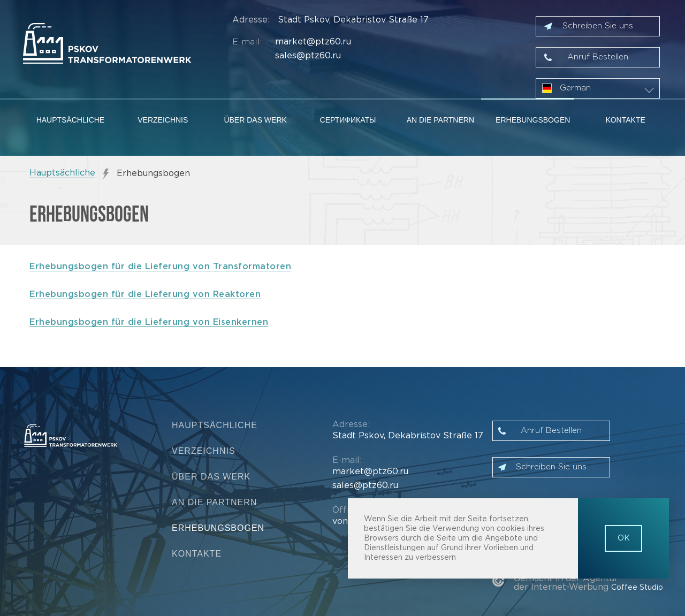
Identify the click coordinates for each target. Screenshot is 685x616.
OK (624, 538)
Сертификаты (348, 120)
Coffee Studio (637, 588)
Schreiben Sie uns (598, 26)
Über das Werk (255, 120)
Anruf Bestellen (598, 57)
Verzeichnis (163, 120)
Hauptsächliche (71, 120)
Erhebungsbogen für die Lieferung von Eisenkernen (149, 322)
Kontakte (625, 120)
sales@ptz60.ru (308, 56)
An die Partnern (440, 120)
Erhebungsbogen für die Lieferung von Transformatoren (160, 267)
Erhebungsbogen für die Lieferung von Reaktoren (145, 295)
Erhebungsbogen (533, 120)
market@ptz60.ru (313, 42)
